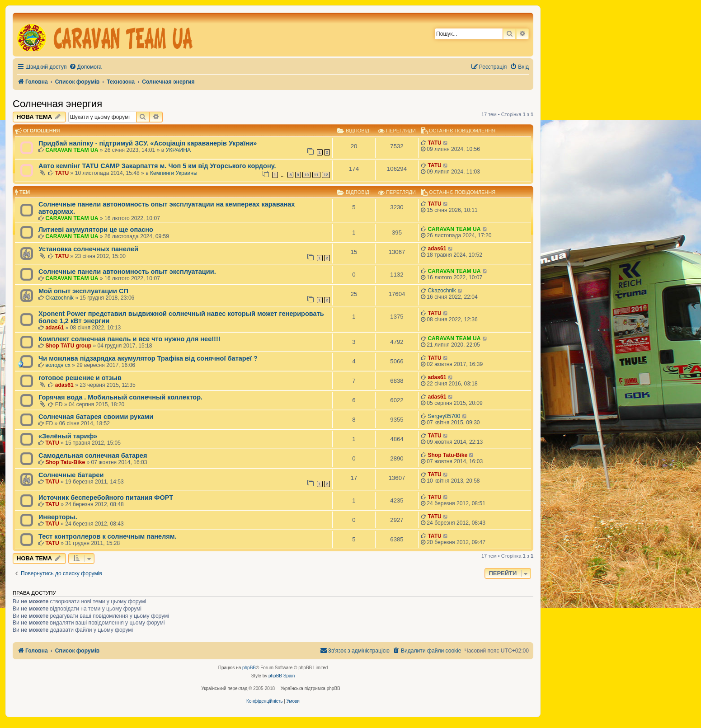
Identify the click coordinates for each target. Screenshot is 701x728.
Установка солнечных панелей (88, 249)
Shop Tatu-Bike (65, 462)
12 (326, 175)
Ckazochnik (59, 298)
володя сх (58, 365)
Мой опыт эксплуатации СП (83, 291)
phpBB (249, 668)
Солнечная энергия (57, 104)
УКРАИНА (179, 150)
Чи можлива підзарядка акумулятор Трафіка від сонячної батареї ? (148, 358)
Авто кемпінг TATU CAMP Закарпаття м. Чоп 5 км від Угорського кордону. (157, 166)
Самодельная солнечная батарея (93, 456)
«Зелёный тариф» (68, 436)
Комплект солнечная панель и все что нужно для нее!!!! (129, 339)
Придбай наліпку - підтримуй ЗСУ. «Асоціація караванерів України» (148, 143)
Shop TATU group (68, 346)
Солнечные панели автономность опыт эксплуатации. (127, 272)
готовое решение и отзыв (80, 378)
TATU (434, 143)
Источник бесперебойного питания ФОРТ (106, 498)
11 (316, 175)
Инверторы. (58, 517)
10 (306, 175)
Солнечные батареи (71, 475)
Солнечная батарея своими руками (96, 417)
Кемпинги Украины (174, 173)
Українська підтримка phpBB (311, 688)
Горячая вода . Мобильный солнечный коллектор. (120, 397)
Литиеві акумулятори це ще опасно (96, 230)
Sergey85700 (444, 416)
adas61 (437, 249)
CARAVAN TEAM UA (72, 150)
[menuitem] (85, 67)
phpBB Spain (282, 676)
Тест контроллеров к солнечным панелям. (108, 536)
